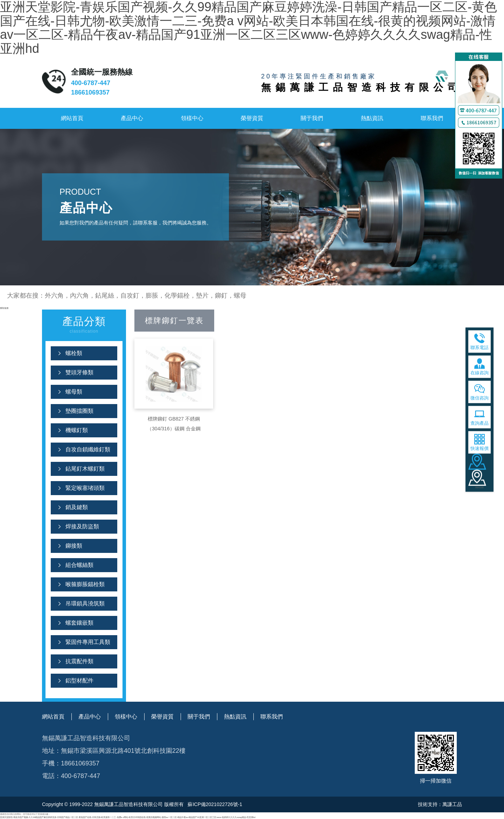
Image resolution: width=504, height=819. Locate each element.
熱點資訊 (372, 118)
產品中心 (132, 118)
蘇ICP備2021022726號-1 (215, 804)
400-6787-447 (91, 83)
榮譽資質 (252, 118)
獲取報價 (4, 308)
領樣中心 (192, 118)
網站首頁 (72, 118)
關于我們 (312, 118)
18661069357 (90, 92)
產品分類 (84, 325)
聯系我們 (432, 118)
